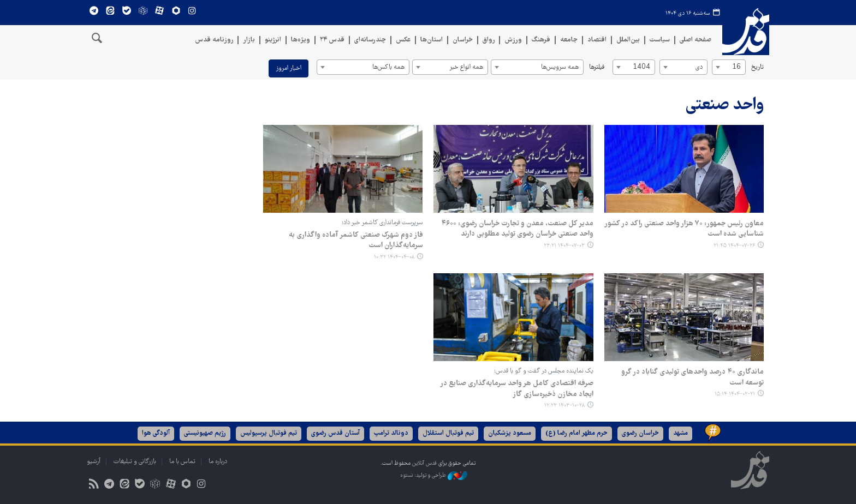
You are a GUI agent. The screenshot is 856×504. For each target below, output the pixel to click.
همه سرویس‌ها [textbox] (560, 67)
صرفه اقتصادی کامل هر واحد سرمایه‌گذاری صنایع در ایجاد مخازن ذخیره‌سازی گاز (517, 389)
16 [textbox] (736, 67)
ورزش (513, 40)
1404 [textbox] (641, 67)
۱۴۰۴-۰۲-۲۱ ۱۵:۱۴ (735, 394)
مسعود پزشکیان (510, 433)
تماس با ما (182, 462)
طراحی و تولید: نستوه (434, 476)
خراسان (463, 40)
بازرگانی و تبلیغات (135, 462)
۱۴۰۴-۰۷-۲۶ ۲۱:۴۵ (734, 246)
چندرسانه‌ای (370, 40)
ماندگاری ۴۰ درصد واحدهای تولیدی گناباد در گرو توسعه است (692, 377)
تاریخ (757, 67)
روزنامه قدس (214, 40)
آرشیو (94, 462)
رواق (489, 40)
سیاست (660, 40)
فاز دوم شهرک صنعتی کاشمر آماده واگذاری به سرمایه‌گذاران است (355, 241)
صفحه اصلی (695, 40)
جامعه (569, 40)
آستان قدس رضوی (335, 433)
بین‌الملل (628, 40)
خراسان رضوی (640, 433)
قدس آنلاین (746, 35)
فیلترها (597, 67)
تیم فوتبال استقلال (448, 433)
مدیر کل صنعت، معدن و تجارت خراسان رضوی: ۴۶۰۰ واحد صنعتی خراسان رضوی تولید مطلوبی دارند (517, 229)
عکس (403, 40)
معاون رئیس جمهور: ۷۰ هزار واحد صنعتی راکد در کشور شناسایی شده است (684, 229)
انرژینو (273, 40)
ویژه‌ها (301, 40)
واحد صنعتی (725, 106)
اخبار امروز (289, 68)
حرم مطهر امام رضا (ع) (576, 433)
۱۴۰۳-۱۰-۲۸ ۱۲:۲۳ (564, 406)
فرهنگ (541, 40)
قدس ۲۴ (332, 40)
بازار (249, 40)
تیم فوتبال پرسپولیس (269, 433)
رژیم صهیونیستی (205, 433)
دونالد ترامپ (391, 433)
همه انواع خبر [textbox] (466, 67)
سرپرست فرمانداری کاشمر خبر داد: (382, 223)
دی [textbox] (699, 67)
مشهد (680, 433)
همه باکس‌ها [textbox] (388, 67)
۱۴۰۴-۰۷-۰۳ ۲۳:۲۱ (564, 246)
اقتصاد (597, 40)
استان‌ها (432, 40)
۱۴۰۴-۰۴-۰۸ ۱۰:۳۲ (394, 257)
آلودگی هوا (156, 433)
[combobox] (729, 67)
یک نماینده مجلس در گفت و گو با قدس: (544, 371)
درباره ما (218, 462)
